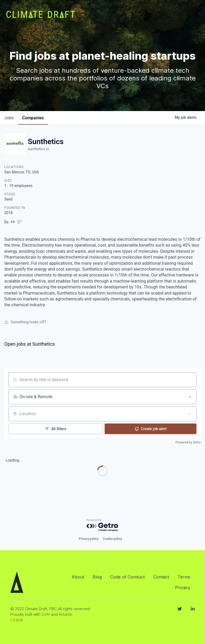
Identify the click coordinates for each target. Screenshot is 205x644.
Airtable (65, 614)
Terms (184, 577)
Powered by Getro (188, 442)
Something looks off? (25, 322)
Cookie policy (112, 539)
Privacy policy (89, 539)
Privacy (183, 588)
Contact (161, 577)
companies (33, 118)
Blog (97, 577)
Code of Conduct (127, 577)
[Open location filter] (190, 414)
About (78, 577)
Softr (46, 614)
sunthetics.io (38, 149)
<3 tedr (17, 620)
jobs (9, 118)
